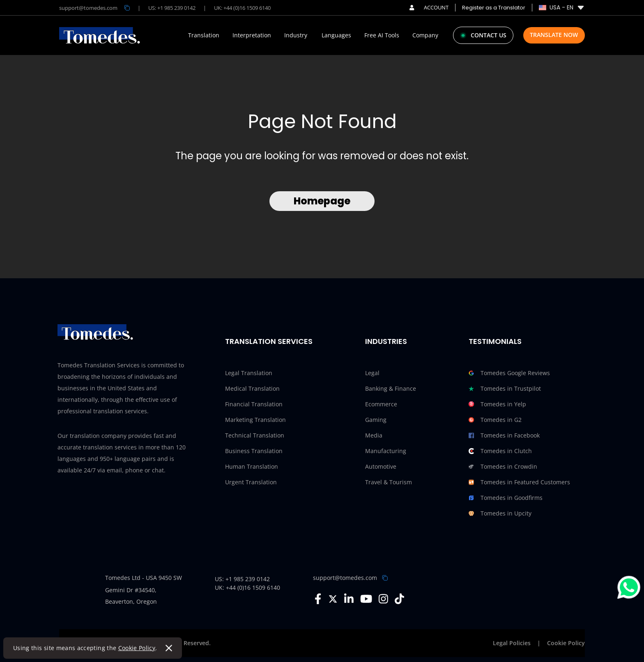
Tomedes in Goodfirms (506, 498)
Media (374, 435)
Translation (204, 35)
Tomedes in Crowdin (503, 467)
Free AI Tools (382, 35)
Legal (372, 373)
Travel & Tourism (389, 482)
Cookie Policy (137, 648)
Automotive (381, 466)
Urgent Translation (251, 482)
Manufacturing (386, 451)
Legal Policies (512, 643)
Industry (296, 35)
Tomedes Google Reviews (509, 373)
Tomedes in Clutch (500, 451)
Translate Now (554, 35)
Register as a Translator (494, 8)
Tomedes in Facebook (504, 435)
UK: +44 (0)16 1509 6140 (242, 8)
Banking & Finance (391, 388)
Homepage (322, 201)
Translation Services (269, 341)
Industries (386, 341)
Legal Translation (249, 373)
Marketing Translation (255, 420)
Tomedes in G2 (495, 420)
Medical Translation (252, 388)
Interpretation (252, 35)
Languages (336, 35)
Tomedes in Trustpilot (505, 389)
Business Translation (254, 451)
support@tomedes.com (345, 578)
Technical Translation (255, 435)
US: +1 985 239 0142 (172, 8)
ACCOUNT (429, 7)
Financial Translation (254, 404)
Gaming (376, 420)
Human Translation (252, 466)
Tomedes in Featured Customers (519, 482)
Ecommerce (381, 404)
